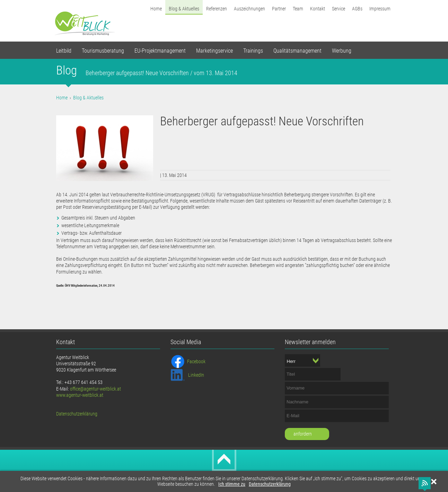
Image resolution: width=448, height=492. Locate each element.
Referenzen (217, 9)
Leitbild (64, 51)
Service (339, 9)
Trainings (253, 51)
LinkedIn (196, 375)
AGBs (357, 9)
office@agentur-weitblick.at (95, 389)
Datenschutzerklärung (270, 484)
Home (156, 9)
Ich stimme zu (232, 484)
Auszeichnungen (249, 9)
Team (298, 9)
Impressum (380, 9)
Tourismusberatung (103, 51)
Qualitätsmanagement (297, 51)
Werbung (342, 51)
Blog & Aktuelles (184, 9)
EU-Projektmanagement (160, 51)
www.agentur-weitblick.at (80, 395)
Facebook (196, 361)
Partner (279, 9)
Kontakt (318, 9)
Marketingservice (214, 51)
